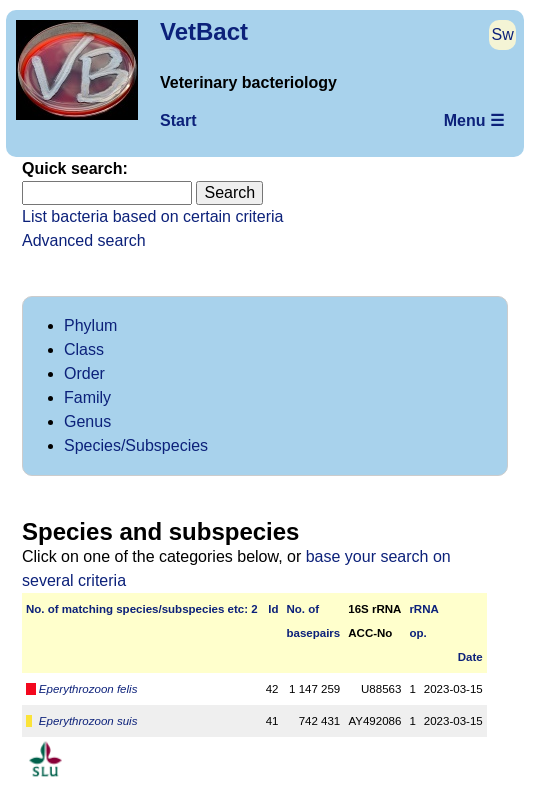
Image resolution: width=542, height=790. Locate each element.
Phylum (90, 325)
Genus (87, 421)
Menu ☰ (474, 120)
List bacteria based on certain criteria (152, 216)
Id (273, 609)
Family (87, 397)
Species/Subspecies (136, 445)
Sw (503, 34)
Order (84, 373)
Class (84, 349)
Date (470, 657)
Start (178, 120)
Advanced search (84, 240)
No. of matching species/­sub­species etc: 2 (142, 609)
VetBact (204, 31)
